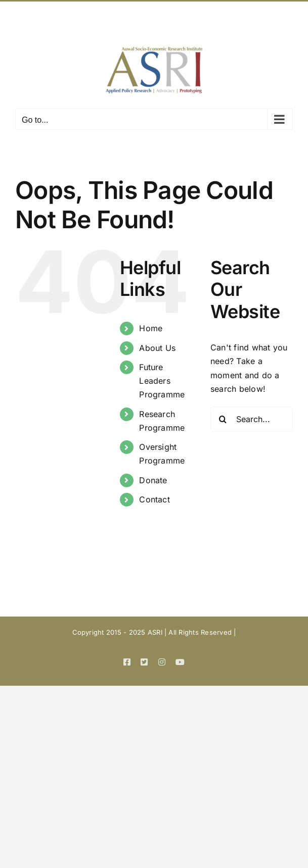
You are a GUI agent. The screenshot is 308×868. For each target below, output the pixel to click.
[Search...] (252, 419)
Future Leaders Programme (162, 381)
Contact (155, 499)
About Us (157, 348)
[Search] (223, 419)
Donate (153, 480)
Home (151, 328)
